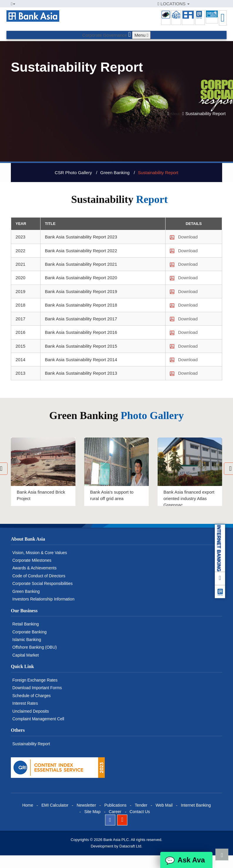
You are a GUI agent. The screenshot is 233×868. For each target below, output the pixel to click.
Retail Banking (26, 624)
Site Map (92, 812)
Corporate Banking (29, 632)
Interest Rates (25, 703)
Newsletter (86, 805)
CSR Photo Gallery (73, 173)
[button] (13, 4)
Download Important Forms (37, 688)
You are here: (154, 114)
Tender (141, 805)
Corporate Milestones (32, 560)
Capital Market (26, 655)
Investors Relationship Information (43, 599)
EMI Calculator (55, 805)
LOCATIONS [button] (174, 4)
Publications (115, 805)
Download (184, 237)
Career (115, 812)
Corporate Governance (105, 35)
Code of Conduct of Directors (39, 576)
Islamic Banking (27, 640)
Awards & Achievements (34, 568)
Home (28, 805)
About (175, 114)
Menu (141, 35)
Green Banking (115, 173)
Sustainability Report (158, 173)
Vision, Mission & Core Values (40, 553)
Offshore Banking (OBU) (34, 647)
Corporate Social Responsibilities (42, 583)
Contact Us (140, 812)
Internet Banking (196, 805)
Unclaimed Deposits (31, 711)
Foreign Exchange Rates (35, 680)
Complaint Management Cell (38, 719)
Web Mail (164, 805)
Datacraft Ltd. (131, 846)
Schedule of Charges (32, 696)
